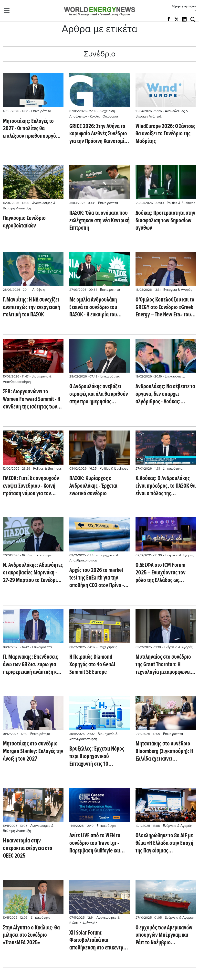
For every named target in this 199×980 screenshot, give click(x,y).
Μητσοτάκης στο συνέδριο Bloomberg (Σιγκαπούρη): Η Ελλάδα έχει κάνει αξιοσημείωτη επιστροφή (164, 752)
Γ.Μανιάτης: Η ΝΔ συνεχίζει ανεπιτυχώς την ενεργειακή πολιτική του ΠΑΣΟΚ (31, 308)
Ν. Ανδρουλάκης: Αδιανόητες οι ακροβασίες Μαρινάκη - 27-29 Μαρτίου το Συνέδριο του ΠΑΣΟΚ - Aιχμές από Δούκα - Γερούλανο (33, 573)
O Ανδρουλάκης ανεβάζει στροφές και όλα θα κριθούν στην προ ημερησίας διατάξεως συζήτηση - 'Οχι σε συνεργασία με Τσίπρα (99, 394)
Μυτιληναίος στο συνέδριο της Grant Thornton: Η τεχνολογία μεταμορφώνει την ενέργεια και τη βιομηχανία (163, 665)
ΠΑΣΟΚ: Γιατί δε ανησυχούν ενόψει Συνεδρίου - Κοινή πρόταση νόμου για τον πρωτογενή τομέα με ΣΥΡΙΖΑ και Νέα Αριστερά (32, 486)
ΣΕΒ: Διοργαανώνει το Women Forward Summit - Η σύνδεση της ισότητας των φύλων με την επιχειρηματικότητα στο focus (32, 399)
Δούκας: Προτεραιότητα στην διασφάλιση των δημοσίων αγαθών (165, 221)
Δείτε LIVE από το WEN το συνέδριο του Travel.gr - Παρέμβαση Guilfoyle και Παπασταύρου (95, 843)
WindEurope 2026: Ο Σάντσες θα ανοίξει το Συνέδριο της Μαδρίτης (165, 134)
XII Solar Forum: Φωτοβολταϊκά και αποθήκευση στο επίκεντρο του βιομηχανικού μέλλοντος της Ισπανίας (99, 941)
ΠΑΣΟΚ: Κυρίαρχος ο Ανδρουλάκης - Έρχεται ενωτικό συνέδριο (93, 486)
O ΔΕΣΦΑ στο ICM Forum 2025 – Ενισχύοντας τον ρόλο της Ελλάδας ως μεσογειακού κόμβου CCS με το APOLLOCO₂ (165, 573)
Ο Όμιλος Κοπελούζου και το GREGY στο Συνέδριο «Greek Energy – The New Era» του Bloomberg (165, 308)
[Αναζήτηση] (193, 20)
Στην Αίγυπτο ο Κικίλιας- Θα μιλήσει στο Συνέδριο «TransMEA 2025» (31, 936)
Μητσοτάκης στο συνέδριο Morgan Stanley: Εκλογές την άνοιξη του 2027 (33, 752)
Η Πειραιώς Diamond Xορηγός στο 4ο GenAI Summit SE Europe (92, 665)
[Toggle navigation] (8, 11)
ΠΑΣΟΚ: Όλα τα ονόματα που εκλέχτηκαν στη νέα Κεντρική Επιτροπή (99, 221)
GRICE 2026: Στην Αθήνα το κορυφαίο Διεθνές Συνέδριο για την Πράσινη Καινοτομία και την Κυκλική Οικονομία (98, 134)
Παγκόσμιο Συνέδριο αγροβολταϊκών (24, 222)
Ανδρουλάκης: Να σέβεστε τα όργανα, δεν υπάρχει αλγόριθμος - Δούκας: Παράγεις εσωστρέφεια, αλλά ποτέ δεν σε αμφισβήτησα (165, 394)
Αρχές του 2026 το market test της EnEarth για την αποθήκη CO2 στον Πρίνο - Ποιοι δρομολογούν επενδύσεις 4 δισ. (97, 578)
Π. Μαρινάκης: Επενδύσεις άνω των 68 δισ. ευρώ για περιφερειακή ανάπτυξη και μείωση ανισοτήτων (32, 665)
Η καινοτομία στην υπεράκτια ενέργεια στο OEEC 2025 (28, 849)
